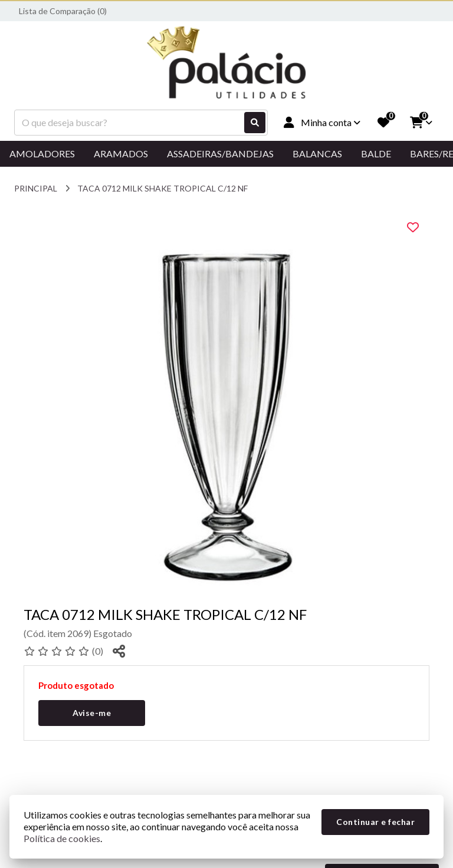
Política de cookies (62, 838)
